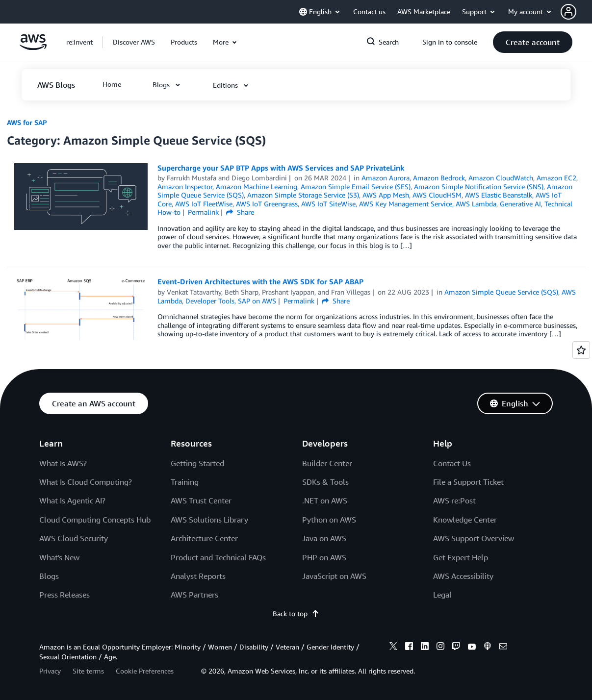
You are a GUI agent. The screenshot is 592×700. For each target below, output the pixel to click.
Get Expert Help (461, 557)
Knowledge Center (465, 520)
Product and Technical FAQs (218, 557)
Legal (442, 595)
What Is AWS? (63, 463)
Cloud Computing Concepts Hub (95, 520)
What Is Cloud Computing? (86, 482)
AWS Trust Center (201, 500)
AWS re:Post (454, 500)
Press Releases (64, 595)
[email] (503, 648)
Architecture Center (204, 538)
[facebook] (409, 648)
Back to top (296, 613)
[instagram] (440, 648)
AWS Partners (194, 595)
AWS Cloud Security (74, 538)
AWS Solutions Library (209, 520)
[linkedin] (425, 648)
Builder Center (327, 463)
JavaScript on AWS (334, 576)
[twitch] (456, 648)
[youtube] (472, 648)
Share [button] (240, 212)
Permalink (203, 212)
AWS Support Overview (474, 538)
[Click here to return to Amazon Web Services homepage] (33, 47)
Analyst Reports (198, 576)
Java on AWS (324, 538)
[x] (393, 648)
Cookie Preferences (145, 671)
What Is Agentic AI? (72, 500)
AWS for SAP (27, 122)
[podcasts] (488, 648)
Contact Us (452, 463)
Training (185, 482)
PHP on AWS (324, 557)
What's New (59, 557)
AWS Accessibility (463, 576)
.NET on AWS (325, 500)
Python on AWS (329, 520)
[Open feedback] (581, 350)
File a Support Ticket (468, 482)
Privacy (50, 671)
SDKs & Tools (325, 482)
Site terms (88, 671)
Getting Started (197, 463)
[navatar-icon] (568, 12)
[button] (576, 12)
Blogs (49, 576)
